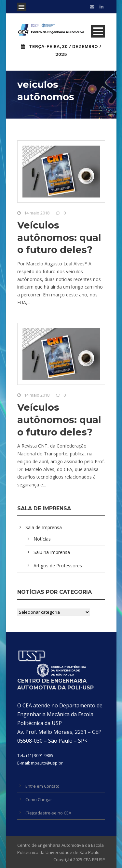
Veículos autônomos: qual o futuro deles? (59, 237)
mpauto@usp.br (47, 763)
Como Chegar (39, 799)
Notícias (42, 539)
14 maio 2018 (37, 213)
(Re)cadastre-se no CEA (48, 813)
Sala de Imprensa (44, 527)
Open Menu (21, 7)
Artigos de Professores (58, 566)
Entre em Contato (42, 786)
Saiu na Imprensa (52, 552)
